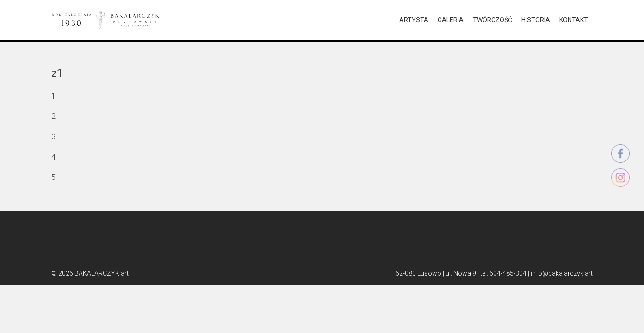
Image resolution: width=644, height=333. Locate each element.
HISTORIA (536, 20)
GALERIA (451, 20)
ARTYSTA (414, 20)
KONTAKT (574, 20)
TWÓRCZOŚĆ (492, 20)
